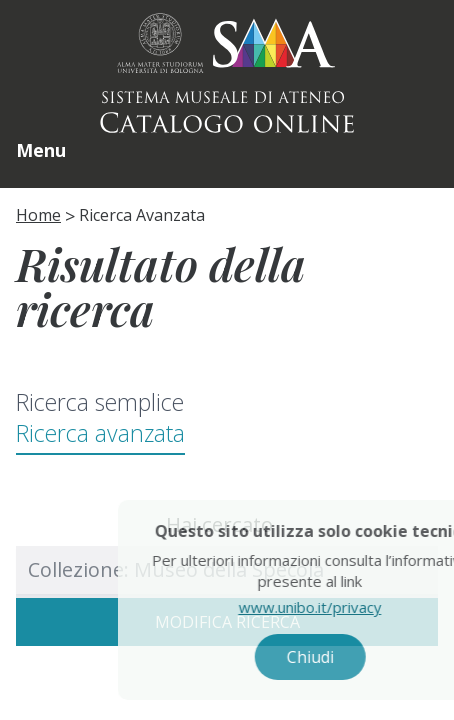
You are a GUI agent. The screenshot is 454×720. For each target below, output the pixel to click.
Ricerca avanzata (100, 433)
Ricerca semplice (100, 402)
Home (38, 215)
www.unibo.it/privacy (326, 607)
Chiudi (326, 657)
